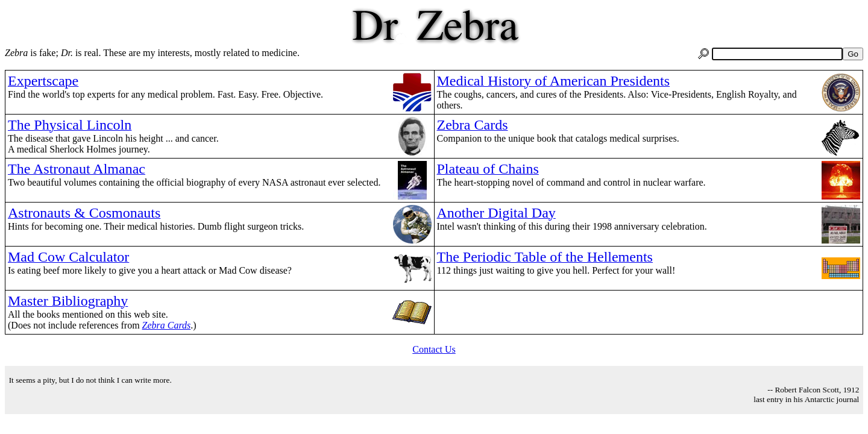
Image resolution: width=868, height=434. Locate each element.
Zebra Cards (167, 325)
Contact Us (434, 349)
